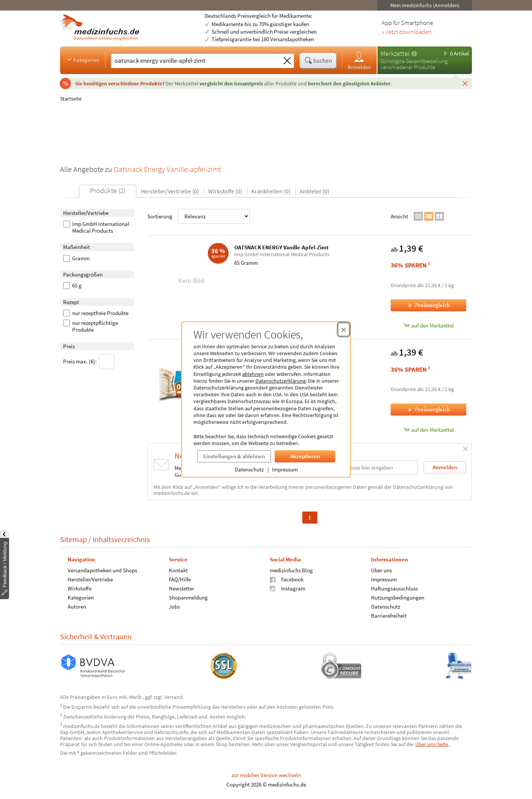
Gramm (76, 258)
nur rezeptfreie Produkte (96, 313)
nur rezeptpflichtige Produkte (90, 326)
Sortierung (199, 216)
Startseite (71, 99)
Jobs (174, 607)
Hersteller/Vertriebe (90, 579)
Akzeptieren (305, 456)
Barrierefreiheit (389, 616)
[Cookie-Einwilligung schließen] (344, 329)
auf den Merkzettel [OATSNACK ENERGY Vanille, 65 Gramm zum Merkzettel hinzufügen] (429, 430)
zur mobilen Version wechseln (266, 775)
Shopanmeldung (188, 597)
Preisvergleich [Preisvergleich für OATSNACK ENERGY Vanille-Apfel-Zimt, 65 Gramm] (428, 305)
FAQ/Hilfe (180, 579)
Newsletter (182, 588)
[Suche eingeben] (196, 60)
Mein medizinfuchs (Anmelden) (425, 5)
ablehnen (253, 374)
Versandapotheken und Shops (102, 570)
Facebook (287, 579)
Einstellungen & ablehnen (234, 456)
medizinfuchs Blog (291, 570)
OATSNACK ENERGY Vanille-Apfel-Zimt (281, 247)
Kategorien (83, 60)
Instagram (288, 588)
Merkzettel (395, 53)
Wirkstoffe (80, 588)
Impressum (285, 469)
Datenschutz (249, 469)
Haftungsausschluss (394, 588)
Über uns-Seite (432, 744)
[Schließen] (465, 83)
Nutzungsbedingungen (398, 597)
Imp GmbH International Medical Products (96, 227)
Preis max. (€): (89, 362)
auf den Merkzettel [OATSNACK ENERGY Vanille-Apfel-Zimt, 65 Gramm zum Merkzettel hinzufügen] (429, 325)
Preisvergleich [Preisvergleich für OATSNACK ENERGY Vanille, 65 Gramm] (428, 409)
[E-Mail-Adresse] (370, 467)
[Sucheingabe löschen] (287, 61)
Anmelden (359, 61)
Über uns (381, 570)
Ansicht (399, 216)
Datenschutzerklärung (281, 381)
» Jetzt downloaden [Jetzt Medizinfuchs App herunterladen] (407, 32)
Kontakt (178, 570)
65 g (72, 286)
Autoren (77, 607)
